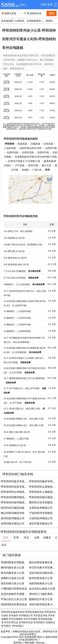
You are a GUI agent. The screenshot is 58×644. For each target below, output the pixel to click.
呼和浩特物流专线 (34, 612)
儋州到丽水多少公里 (13, 568)
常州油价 (13, 615)
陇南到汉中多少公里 (41, 599)
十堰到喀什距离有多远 (14, 589)
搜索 (52, 13)
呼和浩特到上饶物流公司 (43, 492)
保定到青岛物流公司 (41, 524)
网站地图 (29, 643)
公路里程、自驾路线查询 (28, 21)
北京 (4, 545)
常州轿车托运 (26, 622)
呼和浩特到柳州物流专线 (15, 497)
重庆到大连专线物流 (41, 502)
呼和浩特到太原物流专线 (43, 487)
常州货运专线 (40, 615)
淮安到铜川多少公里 (13, 583)
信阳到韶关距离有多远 (14, 604)
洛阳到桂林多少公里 (41, 583)
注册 (43, 5)
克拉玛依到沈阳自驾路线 (43, 573)
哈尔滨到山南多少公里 (42, 589)
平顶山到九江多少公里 (14, 599)
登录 (50, 5)
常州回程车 (39, 622)
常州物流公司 (26, 615)
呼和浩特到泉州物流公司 (15, 502)
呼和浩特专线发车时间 (13, 612)
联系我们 (18, 643)
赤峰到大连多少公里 (13, 578)
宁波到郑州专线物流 (41, 513)
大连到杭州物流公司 (41, 518)
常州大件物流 (30, 619)
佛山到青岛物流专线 (13, 513)
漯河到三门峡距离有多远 (43, 594)
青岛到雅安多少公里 (13, 573)
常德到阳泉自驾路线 (13, 562)
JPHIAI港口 (18, 626)
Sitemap (40, 643)
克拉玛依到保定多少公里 (43, 604)
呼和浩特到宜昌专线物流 (15, 487)
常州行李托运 (11, 622)
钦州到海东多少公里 (41, 578)
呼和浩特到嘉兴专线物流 (15, 481)
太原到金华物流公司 (41, 508)
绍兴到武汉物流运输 (13, 508)
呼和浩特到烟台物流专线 (43, 497)
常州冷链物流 (16, 619)
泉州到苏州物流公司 (13, 518)
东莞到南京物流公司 (13, 524)
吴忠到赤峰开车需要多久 (15, 594)
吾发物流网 (7, 21)
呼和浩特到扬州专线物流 (43, 481)
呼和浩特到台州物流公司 (15, 492)
